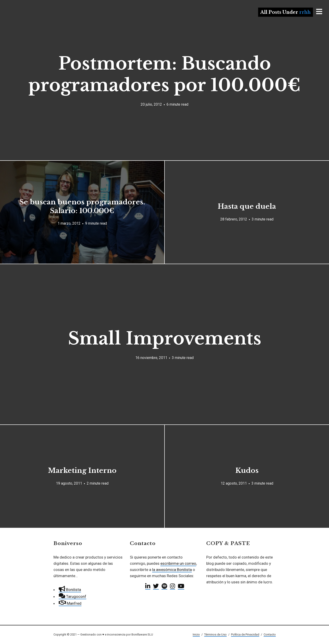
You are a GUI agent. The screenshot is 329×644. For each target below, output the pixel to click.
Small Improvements (165, 338)
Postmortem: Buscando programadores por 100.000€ (164, 74)
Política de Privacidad (245, 634)
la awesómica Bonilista (172, 570)
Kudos (247, 470)
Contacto (270, 634)
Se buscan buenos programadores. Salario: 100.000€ (82, 206)
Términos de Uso (215, 634)
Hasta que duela (247, 206)
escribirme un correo (178, 563)
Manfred (70, 603)
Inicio (196, 634)
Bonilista (70, 590)
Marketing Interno (82, 470)
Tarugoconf (72, 596)
